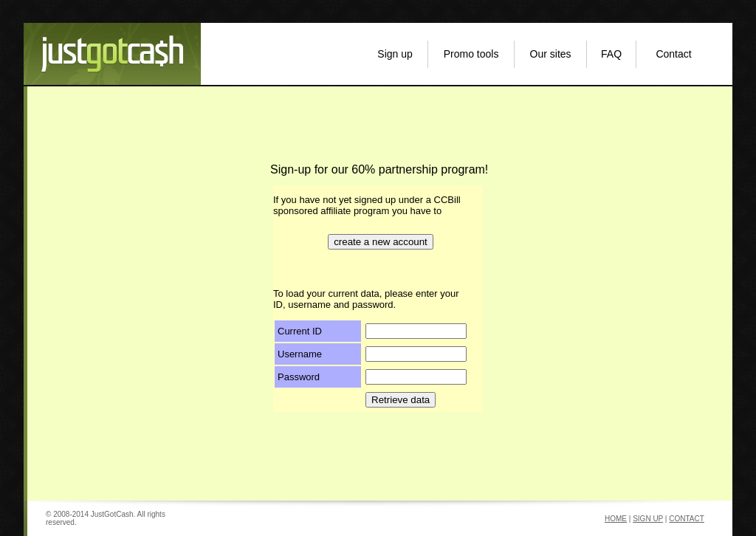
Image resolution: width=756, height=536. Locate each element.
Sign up (395, 54)
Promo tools (471, 54)
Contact (673, 54)
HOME (616, 519)
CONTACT (687, 519)
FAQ (611, 54)
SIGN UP (648, 519)
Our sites (551, 54)
